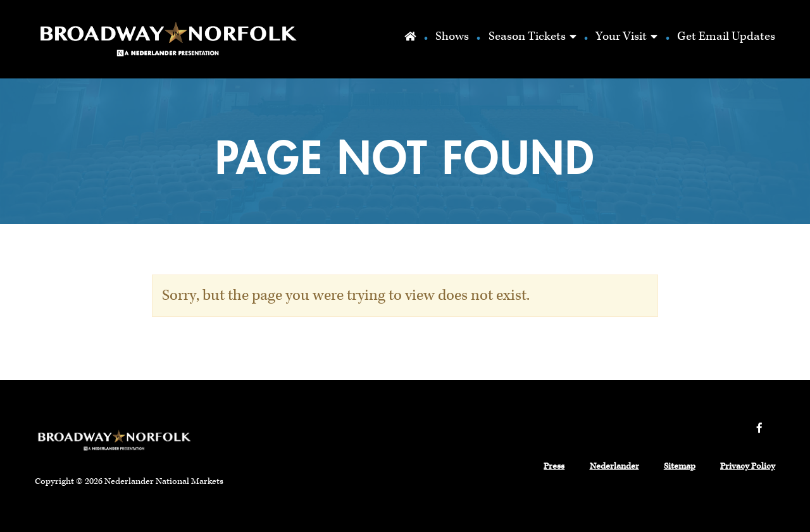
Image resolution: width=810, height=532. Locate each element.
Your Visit (621, 36)
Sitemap (680, 466)
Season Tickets (527, 36)
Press (554, 466)
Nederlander (614, 466)
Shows (452, 36)
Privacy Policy (748, 466)
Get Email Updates (726, 36)
